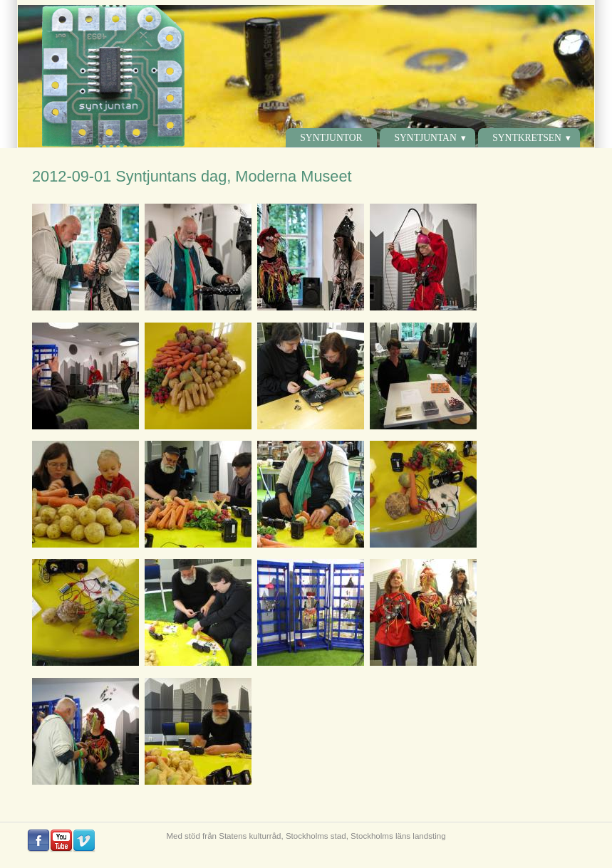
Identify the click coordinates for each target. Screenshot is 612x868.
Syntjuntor (331, 138)
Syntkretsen (527, 138)
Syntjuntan (425, 138)
